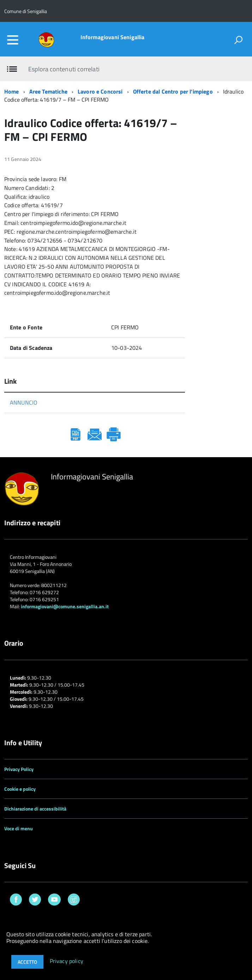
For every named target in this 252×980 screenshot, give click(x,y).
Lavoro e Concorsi (100, 91)
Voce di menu (19, 828)
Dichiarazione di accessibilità (35, 809)
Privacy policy (67, 961)
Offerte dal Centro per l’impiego (173, 91)
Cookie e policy (20, 789)
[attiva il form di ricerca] (238, 40)
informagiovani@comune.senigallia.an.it (65, 606)
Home (12, 91)
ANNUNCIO (24, 402)
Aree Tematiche (48, 91)
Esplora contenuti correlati (64, 69)
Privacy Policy (19, 769)
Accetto (27, 962)
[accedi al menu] (13, 40)
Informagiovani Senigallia (113, 37)
